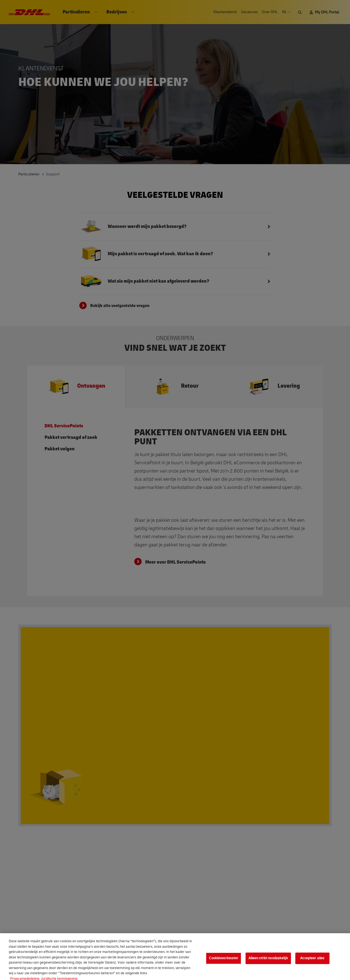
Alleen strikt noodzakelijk (268, 961)
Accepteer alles (312, 961)
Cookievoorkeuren (223, 961)
